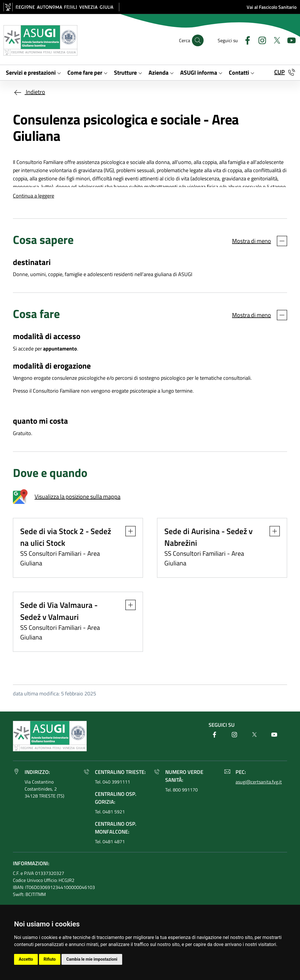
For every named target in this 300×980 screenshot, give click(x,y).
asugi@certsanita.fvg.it (259, 782)
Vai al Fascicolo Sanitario (272, 7)
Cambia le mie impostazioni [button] (92, 959)
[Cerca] (198, 40)
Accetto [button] (26, 959)
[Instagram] (260, 40)
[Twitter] (275, 40)
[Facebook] (245, 40)
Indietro (29, 92)
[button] (128, 531)
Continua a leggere (34, 196)
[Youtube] (289, 40)
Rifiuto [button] (50, 959)
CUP (279, 72)
